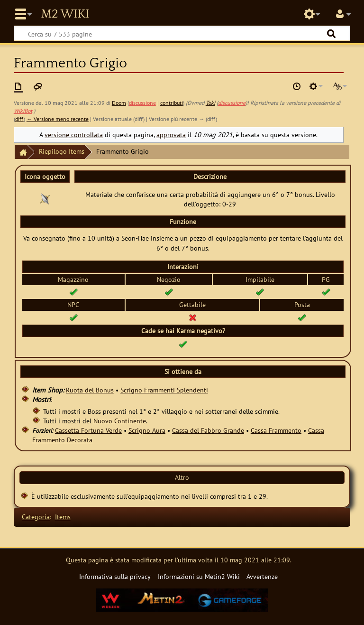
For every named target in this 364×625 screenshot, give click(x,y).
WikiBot (23, 111)
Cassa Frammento (276, 430)
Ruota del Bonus (90, 390)
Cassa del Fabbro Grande (208, 430)
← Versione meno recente (58, 119)
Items (63, 517)
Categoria (36, 517)
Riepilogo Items (62, 151)
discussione (142, 103)
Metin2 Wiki (65, 14)
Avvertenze (262, 576)
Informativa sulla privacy (115, 576)
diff (19, 119)
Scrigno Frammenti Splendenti (164, 390)
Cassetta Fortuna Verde (88, 430)
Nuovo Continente (120, 421)
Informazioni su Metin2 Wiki (199, 576)
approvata (171, 135)
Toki (210, 103)
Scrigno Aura (147, 430)
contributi (172, 103)
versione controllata (74, 135)
